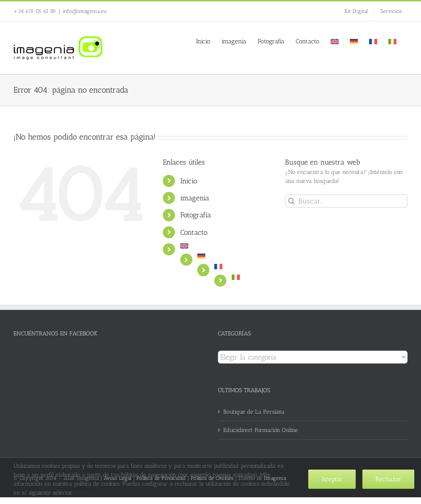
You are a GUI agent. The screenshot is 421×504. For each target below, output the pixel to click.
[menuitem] (335, 41)
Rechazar (388, 479)
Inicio (189, 181)
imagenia (195, 198)
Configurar (91, 493)
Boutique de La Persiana (254, 412)
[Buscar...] (346, 201)
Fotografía (196, 215)
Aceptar (332, 479)
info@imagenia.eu (85, 11)
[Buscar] (291, 201)
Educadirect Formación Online (261, 430)
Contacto (194, 232)
